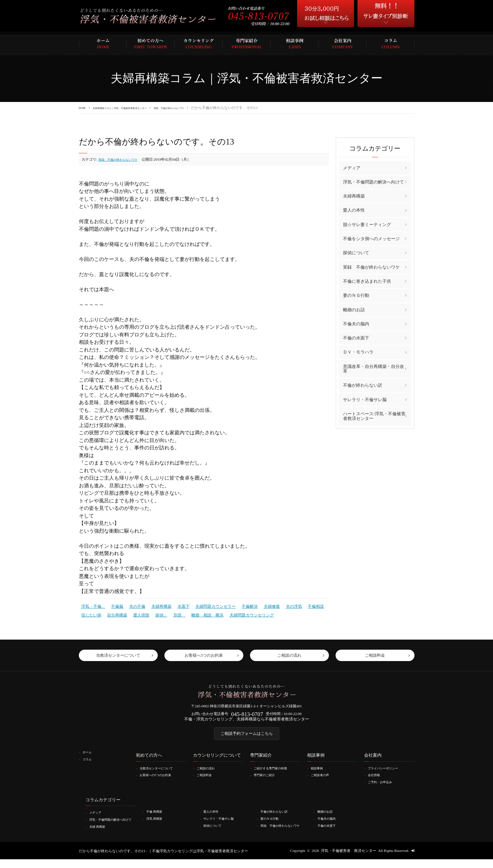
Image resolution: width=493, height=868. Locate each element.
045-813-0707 (247, 715)
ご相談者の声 (323, 781)
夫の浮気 (280, 605)
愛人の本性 (354, 210)
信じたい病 (90, 613)
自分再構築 (115, 613)
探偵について (356, 253)
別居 (173, 613)
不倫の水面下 (356, 338)
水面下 (177, 605)
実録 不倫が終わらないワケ (212, 108)
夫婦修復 (259, 605)
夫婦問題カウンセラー (207, 605)
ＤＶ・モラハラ (358, 352)
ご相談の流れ (208, 774)
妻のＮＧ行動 (356, 295)
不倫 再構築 (157, 817)
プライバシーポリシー (387, 774)
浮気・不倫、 (92, 605)
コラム (89, 765)
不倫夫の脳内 (356, 323)
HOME (84, 108)
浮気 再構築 (157, 823)
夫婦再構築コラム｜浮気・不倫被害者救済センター (139, 108)
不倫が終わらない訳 (363, 385)
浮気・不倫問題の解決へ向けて (374, 182)
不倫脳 (115, 605)
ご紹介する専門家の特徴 (275, 774)
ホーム (89, 758)
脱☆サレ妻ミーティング (367, 224)
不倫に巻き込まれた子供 (367, 281)
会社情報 (376, 781)
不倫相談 (301, 605)
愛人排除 (137, 613)
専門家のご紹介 (267, 781)
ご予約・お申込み (383, 788)
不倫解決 (239, 605)
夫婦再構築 (156, 605)
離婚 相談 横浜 (199, 613)
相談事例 (319, 774)
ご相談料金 (207, 781)
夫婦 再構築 (100, 835)
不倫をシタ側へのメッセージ (371, 238)
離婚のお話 (354, 309)
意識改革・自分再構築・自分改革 (374, 368)
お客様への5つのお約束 (160, 781)
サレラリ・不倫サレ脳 (365, 399)
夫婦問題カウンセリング (240, 613)
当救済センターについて (161, 774)
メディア (352, 168)
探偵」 (156, 613)
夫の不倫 (134, 605)
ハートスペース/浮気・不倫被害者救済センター (374, 416)
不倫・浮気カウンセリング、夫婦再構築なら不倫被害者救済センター (246, 721)
